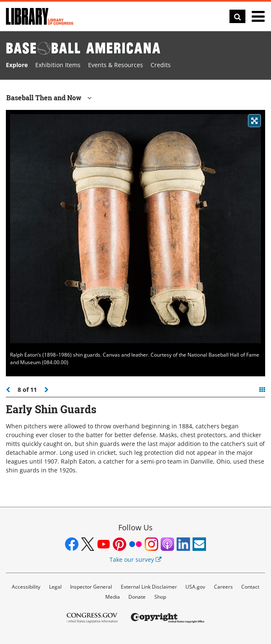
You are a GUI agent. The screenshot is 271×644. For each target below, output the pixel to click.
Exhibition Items (58, 65)
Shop (160, 597)
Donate (137, 597)
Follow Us (135, 527)
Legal (55, 587)
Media (113, 597)
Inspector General (91, 587)
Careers (223, 587)
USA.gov (195, 587)
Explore (17, 65)
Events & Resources (116, 65)
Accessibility (26, 587)
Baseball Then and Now (49, 98)
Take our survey (135, 559)
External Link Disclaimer (149, 587)
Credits (161, 65)
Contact (250, 587)
